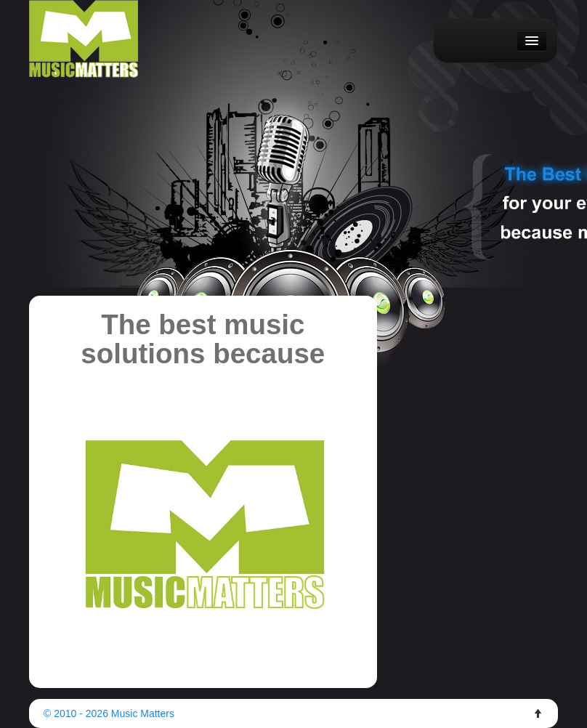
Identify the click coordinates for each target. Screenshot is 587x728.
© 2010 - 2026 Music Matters (109, 713)
